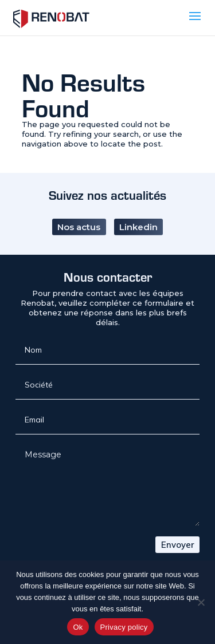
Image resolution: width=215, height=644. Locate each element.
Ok (78, 627)
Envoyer (178, 545)
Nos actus (79, 219)
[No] (201, 602)
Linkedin (138, 219)
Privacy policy (124, 627)
